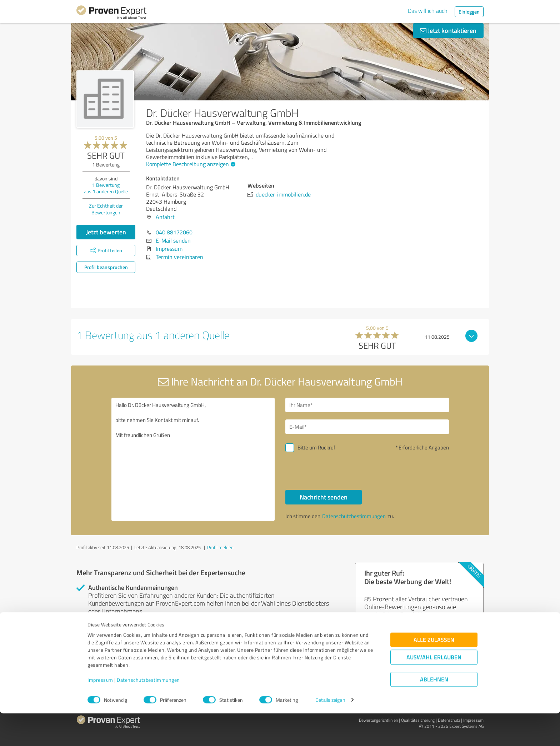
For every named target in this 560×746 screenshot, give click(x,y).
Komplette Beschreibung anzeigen (190, 164)
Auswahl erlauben (434, 690)
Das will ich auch (428, 11)
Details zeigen (330, 733)
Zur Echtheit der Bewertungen (106, 209)
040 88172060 (174, 232)
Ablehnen (434, 712)
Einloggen (469, 12)
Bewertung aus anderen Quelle (106, 188)
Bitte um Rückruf (316, 447)
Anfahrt (165, 217)
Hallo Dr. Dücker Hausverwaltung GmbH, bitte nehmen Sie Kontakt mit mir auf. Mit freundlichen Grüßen (193, 459)
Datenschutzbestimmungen (148, 713)
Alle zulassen (434, 672)
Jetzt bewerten (106, 232)
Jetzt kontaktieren (448, 30)
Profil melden (220, 547)
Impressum (100, 713)
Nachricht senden (324, 497)
